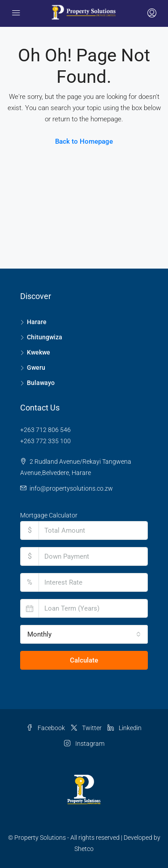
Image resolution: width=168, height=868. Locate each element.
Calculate (84, 660)
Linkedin (125, 728)
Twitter (86, 728)
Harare (37, 322)
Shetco (84, 849)
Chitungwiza (45, 337)
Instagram (84, 744)
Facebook (46, 728)
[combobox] (84, 634)
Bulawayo (41, 383)
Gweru (36, 368)
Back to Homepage (84, 141)
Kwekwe (39, 352)
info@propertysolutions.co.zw (71, 488)
